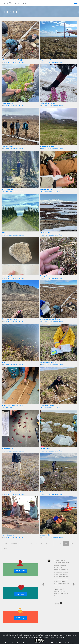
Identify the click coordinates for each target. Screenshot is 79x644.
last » (5, 548)
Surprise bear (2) (46, 60)
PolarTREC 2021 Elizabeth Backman (14, 62)
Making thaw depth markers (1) (12, 405)
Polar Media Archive (14, 3)
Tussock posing (45, 535)
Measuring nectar (46, 189)
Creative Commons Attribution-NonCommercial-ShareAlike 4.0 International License (48, 643)
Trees (3, 233)
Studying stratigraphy (48, 146)
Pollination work (46, 492)
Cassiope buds (45, 276)
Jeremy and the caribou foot (11, 492)
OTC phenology (45, 449)
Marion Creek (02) (7, 189)
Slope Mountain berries (10, 319)
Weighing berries (7, 449)
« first (5, 543)
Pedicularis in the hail (47, 103)
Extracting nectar (8, 103)
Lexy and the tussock (47, 405)
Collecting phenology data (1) (12, 60)
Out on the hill (45, 233)
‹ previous (14, 543)
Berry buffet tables (8, 535)
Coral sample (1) (7, 276)
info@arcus (45, 637)
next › (72, 543)
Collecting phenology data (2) (50, 319)
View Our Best (21, 594)
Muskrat (4, 362)
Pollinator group (7, 146)
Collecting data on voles (48, 362)
